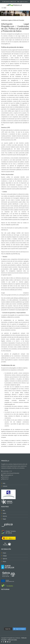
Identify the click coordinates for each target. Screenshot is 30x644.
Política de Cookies (12, 640)
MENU (4, 8)
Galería (4, 513)
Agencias (5, 559)
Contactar (5, 486)
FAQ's (4, 483)
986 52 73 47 (13, 2)
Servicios (5, 516)
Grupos (4, 553)
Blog (18, 2)
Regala (4, 519)
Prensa (4, 561)
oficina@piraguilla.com (8, 475)
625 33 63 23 (7, 2)
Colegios (5, 556)
